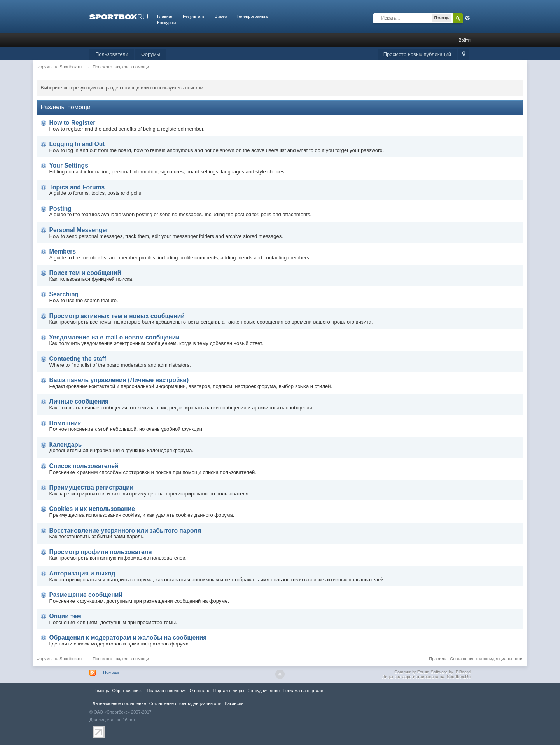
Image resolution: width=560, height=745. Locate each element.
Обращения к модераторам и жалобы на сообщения (128, 637)
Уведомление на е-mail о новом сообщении (115, 337)
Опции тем (65, 616)
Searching (64, 294)
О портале (200, 691)
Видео (221, 16)
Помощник (65, 423)
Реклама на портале (303, 691)
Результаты (194, 16)
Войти (465, 40)
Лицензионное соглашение (119, 703)
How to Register (73, 123)
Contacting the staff (78, 359)
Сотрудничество (263, 691)
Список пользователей (84, 466)
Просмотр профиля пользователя (101, 552)
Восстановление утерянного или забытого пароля (125, 531)
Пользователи (112, 54)
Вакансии (234, 703)
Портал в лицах (229, 691)
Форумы (151, 54)
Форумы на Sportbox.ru (59, 659)
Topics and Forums (77, 187)
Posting (60, 209)
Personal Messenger (79, 230)
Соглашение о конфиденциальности (486, 659)
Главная (165, 16)
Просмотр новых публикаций (417, 54)
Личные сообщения (79, 401)
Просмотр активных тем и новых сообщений (117, 316)
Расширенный (467, 18)
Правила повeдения (166, 691)
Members (63, 251)
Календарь (66, 445)
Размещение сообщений (86, 595)
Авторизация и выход (82, 573)
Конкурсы (166, 23)
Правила (438, 659)
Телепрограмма (252, 16)
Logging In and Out (77, 144)
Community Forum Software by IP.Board (432, 672)
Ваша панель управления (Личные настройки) (119, 380)
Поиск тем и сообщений (85, 273)
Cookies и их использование (92, 509)
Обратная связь (128, 691)
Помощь (111, 672)
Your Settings (69, 165)
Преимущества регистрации (92, 487)
